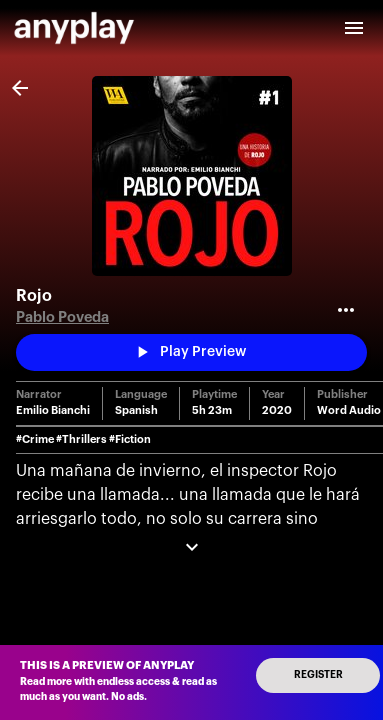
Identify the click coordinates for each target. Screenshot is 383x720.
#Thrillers (81, 439)
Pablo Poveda (62, 317)
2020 (277, 410)
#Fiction (130, 439)
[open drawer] (354, 28)
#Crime (35, 439)
